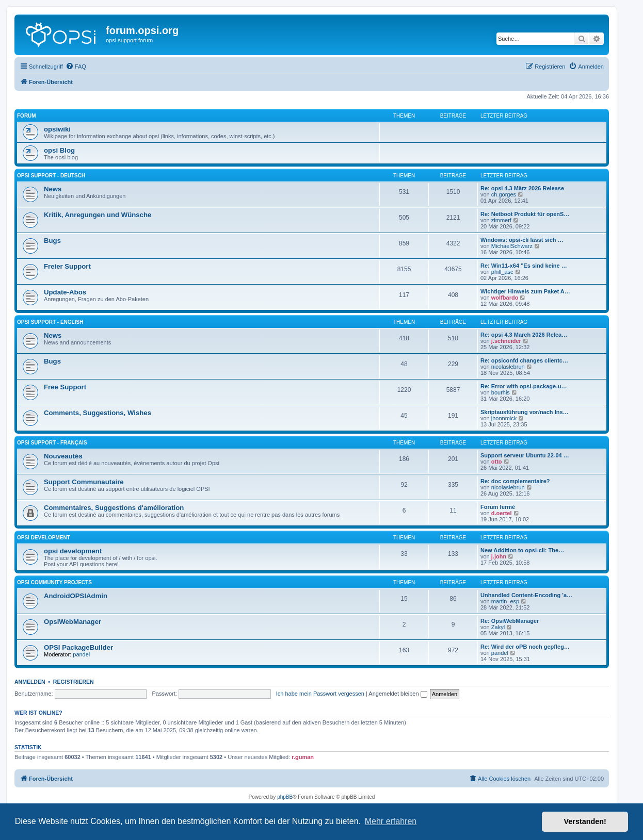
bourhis (501, 392)
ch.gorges (504, 194)
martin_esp (505, 601)
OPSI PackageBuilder (78, 647)
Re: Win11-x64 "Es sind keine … (524, 266)
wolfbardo (505, 298)
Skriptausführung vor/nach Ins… (525, 412)
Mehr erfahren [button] (391, 821)
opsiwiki (57, 129)
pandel (81, 654)
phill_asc (502, 272)
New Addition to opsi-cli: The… (522, 550)
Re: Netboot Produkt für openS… (525, 214)
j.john (499, 556)
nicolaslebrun (508, 367)
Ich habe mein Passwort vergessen (320, 694)
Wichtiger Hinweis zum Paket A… (525, 291)
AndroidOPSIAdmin (76, 596)
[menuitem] (76, 67)
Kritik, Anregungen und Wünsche (98, 215)
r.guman (303, 757)
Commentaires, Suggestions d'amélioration (114, 508)
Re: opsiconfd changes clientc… (524, 360)
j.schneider (506, 341)
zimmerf (501, 220)
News (53, 189)
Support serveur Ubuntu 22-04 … (525, 455)
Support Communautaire (84, 482)
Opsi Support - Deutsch (51, 176)
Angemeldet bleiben (398, 694)
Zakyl (498, 627)
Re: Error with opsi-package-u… (524, 386)
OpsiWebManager (73, 622)
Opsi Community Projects (54, 582)
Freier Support (67, 266)
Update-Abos (65, 292)
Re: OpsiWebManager (510, 621)
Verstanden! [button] (585, 821)
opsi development (44, 538)
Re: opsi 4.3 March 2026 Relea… (524, 335)
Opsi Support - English (50, 322)
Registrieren (74, 682)
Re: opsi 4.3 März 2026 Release (522, 188)
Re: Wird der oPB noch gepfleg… (525, 647)
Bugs (52, 241)
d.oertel (502, 513)
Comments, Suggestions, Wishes (98, 413)
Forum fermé (498, 507)
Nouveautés (63, 456)
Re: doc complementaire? (515, 481)
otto (497, 462)
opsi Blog (59, 150)
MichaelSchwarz (512, 246)
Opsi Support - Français (52, 443)
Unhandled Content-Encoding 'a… (526, 595)
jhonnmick (504, 418)
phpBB (285, 797)
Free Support (65, 387)
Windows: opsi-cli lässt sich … (522, 240)
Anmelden (30, 682)
